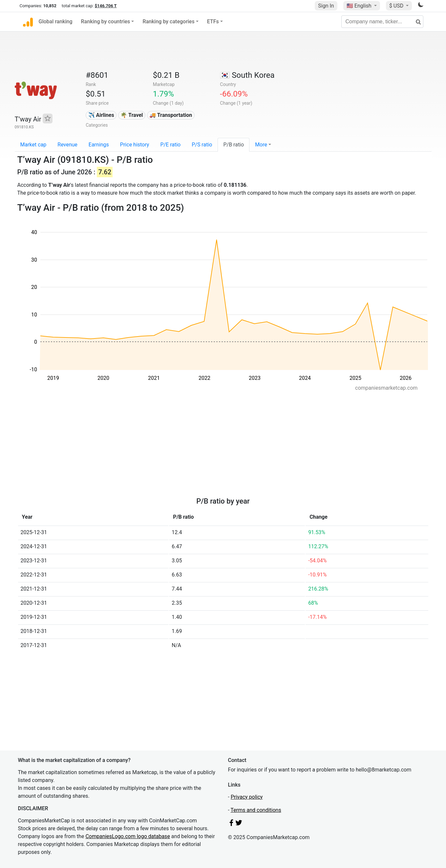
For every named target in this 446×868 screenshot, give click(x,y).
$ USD (397, 6)
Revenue (67, 145)
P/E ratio (170, 145)
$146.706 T (106, 6)
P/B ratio (234, 145)
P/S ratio (202, 145)
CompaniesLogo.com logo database (127, 836)
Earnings (99, 145)
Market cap (33, 145)
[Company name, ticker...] (382, 22)
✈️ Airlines (101, 115)
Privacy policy (247, 797)
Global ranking (56, 22)
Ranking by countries (106, 22)
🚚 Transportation (171, 115)
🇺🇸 (360, 6)
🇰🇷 (247, 75)
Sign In (326, 6)
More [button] (261, 145)
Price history (135, 145)
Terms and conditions (256, 810)
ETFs (213, 22)
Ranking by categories (168, 22)
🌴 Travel (132, 115)
